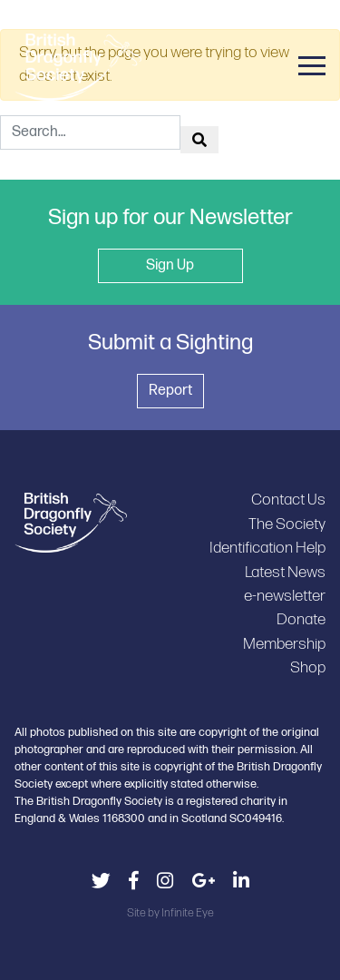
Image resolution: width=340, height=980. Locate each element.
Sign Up (170, 265)
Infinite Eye (188, 913)
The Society (287, 524)
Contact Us (288, 500)
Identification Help (267, 548)
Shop (308, 667)
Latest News (285, 572)
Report (170, 391)
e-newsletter (285, 596)
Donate (301, 619)
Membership (284, 644)
